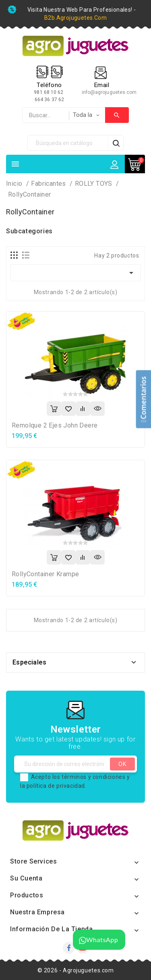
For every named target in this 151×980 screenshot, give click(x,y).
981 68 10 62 (49, 92)
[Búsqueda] (68, 143)
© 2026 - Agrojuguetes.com (76, 970)
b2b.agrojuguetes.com (75, 18)
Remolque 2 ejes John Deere (55, 425)
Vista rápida (97, 409)
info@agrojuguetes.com (109, 92)
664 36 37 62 (49, 100)
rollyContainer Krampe (45, 574)
